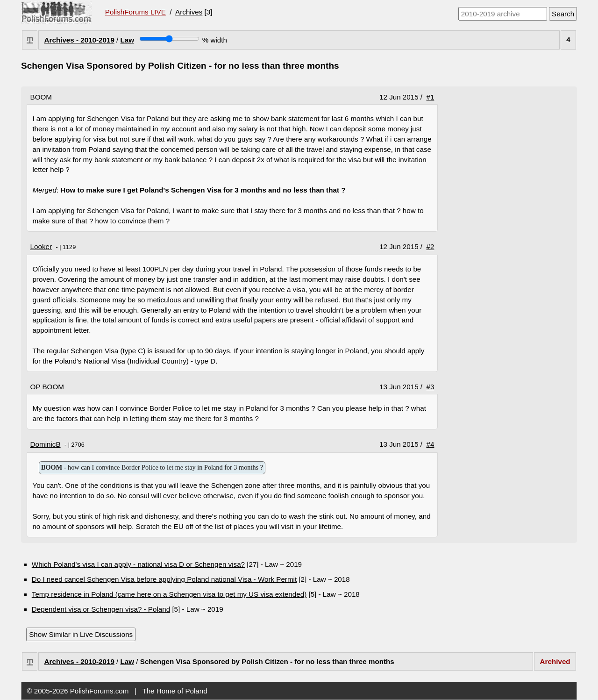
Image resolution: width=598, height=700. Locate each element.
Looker (41, 246)
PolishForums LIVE (135, 12)
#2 (431, 246)
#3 (431, 387)
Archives (189, 12)
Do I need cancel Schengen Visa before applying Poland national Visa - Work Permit (164, 579)
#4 (431, 444)
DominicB (46, 444)
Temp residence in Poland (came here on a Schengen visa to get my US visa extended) (169, 594)
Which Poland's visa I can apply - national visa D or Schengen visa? (138, 564)
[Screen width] (169, 39)
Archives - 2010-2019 (79, 40)
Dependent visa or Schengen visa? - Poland (101, 609)
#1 (431, 97)
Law (128, 40)
